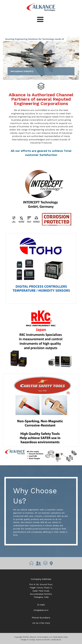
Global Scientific (43, 640)
